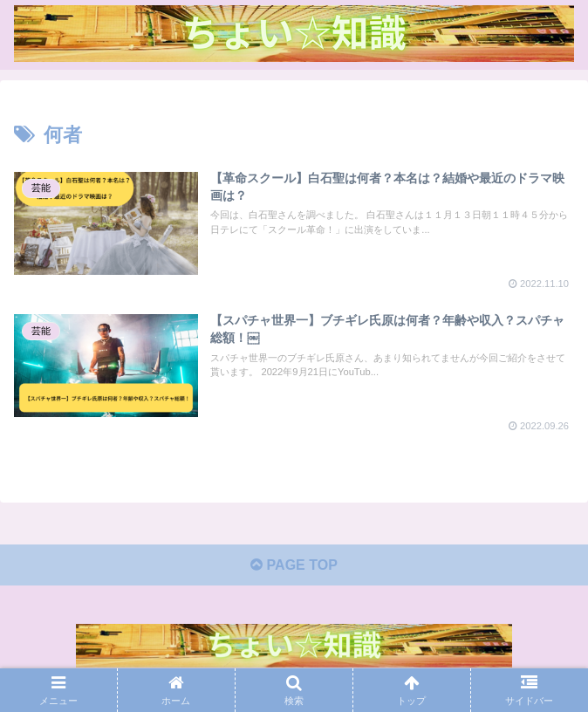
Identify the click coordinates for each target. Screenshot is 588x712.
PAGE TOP (294, 565)
